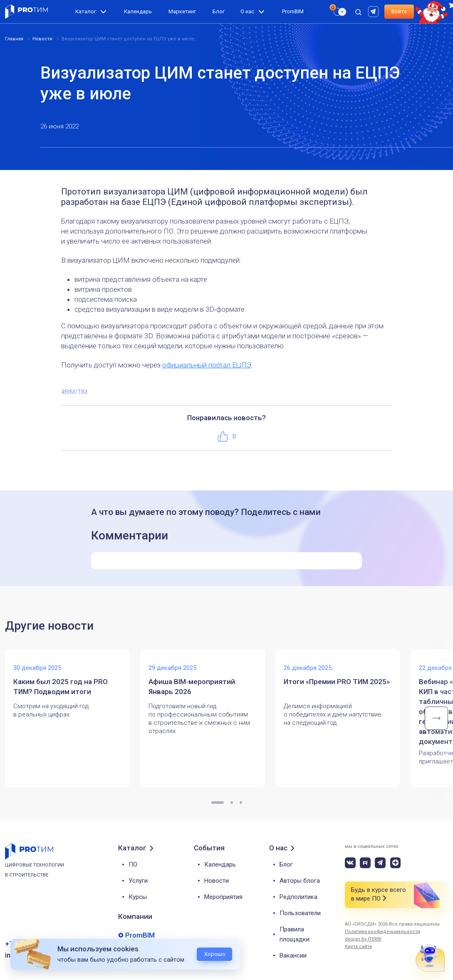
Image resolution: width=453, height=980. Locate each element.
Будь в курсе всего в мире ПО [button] (379, 895)
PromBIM (293, 11)
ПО (133, 864)
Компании (135, 916)
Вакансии (293, 955)
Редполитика (298, 897)
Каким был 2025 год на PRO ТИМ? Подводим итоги (61, 687)
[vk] (350, 863)
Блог (219, 11)
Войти (399, 11)
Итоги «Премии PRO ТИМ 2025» (337, 682)
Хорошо (215, 954)
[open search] (358, 12)
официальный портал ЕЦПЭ (207, 365)
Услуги (138, 881)
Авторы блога (300, 881)
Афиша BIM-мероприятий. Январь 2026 (193, 687)
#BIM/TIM (74, 392)
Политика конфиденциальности (382, 932)
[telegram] (380, 863)
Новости (217, 881)
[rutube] (374, 11)
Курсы (138, 897)
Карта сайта (358, 947)
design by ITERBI (363, 939)
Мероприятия (223, 897)
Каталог (86, 11)
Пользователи (300, 913)
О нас (247, 11)
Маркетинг (182, 11)
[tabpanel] (73, 718)
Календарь (138, 11)
